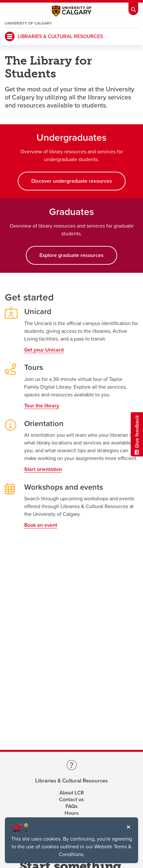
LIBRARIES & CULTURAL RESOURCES (60, 36)
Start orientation (43, 469)
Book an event (41, 525)
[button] (128, 827)
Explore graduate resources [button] (71, 255)
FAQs (72, 806)
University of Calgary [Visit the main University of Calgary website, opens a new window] (28, 23)
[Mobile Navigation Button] (10, 36)
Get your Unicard (44, 350)
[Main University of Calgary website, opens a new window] (72, 13)
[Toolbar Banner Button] (133, 8)
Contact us (71, 800)
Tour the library (42, 406)
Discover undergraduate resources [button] (72, 181)
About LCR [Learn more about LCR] (72, 793)
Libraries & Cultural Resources (71, 781)
